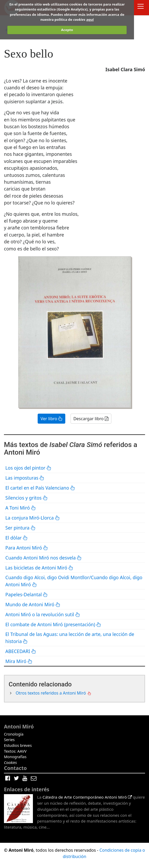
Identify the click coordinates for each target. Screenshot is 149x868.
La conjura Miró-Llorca (32, 518)
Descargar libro (91, 419)
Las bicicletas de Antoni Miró (39, 568)
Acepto (67, 30)
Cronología (14, 734)
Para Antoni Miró (27, 548)
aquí (90, 19)
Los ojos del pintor (28, 468)
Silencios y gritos (26, 498)
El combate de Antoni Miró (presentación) (53, 624)
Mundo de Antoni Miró (33, 604)
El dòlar (16, 538)
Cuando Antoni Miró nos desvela (43, 558)
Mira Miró (19, 661)
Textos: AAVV (15, 751)
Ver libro (51, 419)
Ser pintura (20, 528)
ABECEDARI (21, 651)
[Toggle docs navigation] (141, 7)
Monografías (15, 757)
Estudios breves (18, 745)
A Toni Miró (21, 508)
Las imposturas (25, 478)
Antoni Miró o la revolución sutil (43, 614)
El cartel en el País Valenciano (40, 488)
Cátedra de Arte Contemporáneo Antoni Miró (87, 797)
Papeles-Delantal (26, 594)
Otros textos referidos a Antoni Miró (51, 693)
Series (9, 740)
